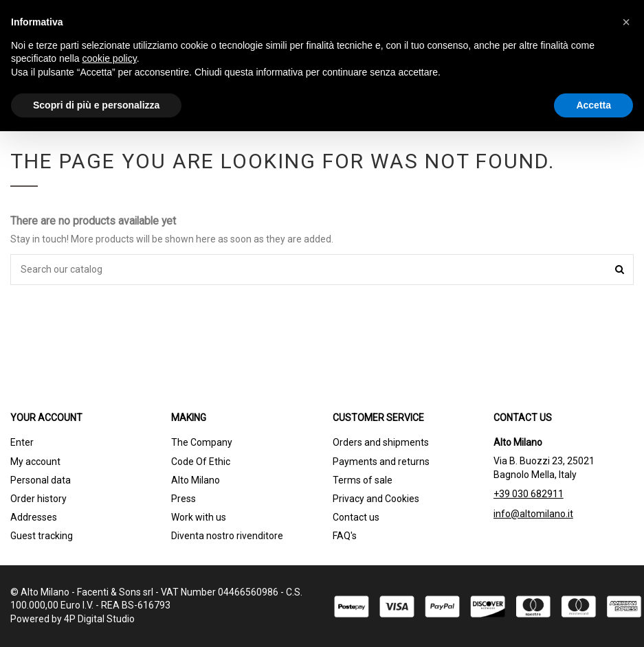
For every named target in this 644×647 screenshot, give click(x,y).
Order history (38, 499)
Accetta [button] (593, 105)
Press (184, 499)
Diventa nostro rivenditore (227, 536)
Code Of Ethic (201, 462)
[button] (626, 22)
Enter (22, 442)
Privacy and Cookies (376, 499)
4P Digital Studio (99, 619)
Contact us (356, 517)
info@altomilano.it (533, 514)
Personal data (41, 480)
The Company (202, 442)
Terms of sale (363, 480)
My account (35, 462)
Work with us (199, 517)
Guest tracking (42, 536)
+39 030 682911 (529, 494)
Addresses (34, 517)
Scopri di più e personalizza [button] (96, 105)
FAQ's (345, 536)
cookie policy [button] (110, 58)
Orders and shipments (381, 442)
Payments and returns (381, 462)
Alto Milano (196, 480)
